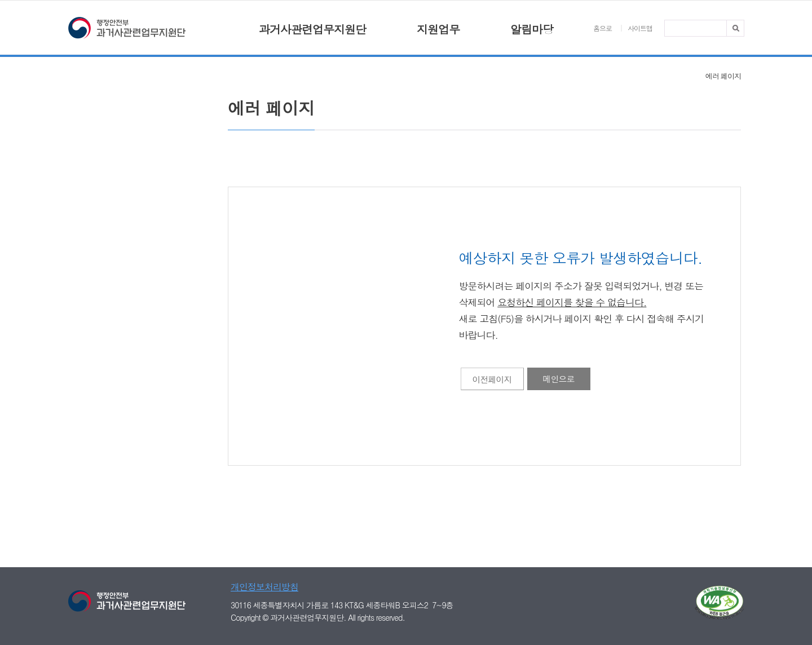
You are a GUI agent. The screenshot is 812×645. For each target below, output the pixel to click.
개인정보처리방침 (264, 587)
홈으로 (603, 28)
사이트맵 (640, 28)
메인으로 (559, 379)
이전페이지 (492, 379)
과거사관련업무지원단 (312, 29)
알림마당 (532, 29)
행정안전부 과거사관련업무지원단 (127, 29)
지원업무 (438, 29)
